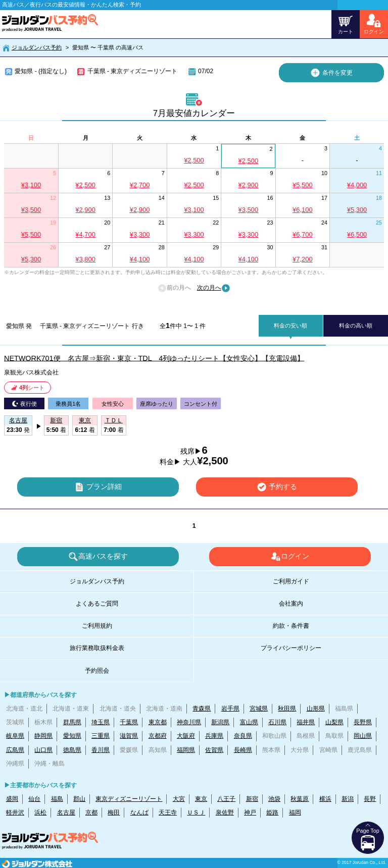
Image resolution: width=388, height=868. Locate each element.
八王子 (226, 799)
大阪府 (186, 736)
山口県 (43, 750)
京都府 (158, 736)
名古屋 (66, 812)
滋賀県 (129, 736)
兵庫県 (214, 736)
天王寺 (168, 812)
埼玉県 (101, 722)
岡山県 (363, 736)
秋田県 (287, 709)
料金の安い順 (290, 325)
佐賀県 (214, 750)
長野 (370, 799)
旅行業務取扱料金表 (97, 648)
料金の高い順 (356, 325)
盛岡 (12, 799)
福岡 (295, 812)
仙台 (34, 799)
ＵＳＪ (196, 812)
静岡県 (43, 736)
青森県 (202, 709)
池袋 (274, 799)
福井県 (306, 722)
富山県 (249, 722)
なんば (139, 812)
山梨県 (334, 722)
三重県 (101, 736)
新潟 (348, 799)
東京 (201, 799)
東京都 (158, 722)
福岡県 (186, 750)
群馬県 (72, 722)
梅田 (114, 812)
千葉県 (129, 722)
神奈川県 (189, 722)
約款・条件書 (291, 626)
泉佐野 (225, 812)
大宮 (179, 799)
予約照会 (97, 671)
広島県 (15, 750)
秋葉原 (300, 799)
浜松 (40, 812)
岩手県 (230, 709)
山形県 (316, 709)
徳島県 (72, 750)
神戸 (250, 812)
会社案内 (291, 604)
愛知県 (72, 736)
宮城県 (259, 709)
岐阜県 (15, 736)
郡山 (79, 799)
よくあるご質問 (97, 604)
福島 (57, 799)
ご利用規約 (97, 626)
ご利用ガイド (291, 581)
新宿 (252, 799)
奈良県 (243, 736)
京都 (91, 812)
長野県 (363, 722)
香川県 (101, 750)
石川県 (277, 722)
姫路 (272, 812)
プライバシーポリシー (291, 648)
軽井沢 (15, 812)
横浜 (325, 799)
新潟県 (220, 722)
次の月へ (214, 288)
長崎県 (243, 750)
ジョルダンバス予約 (37, 47)
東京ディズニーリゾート (129, 799)
